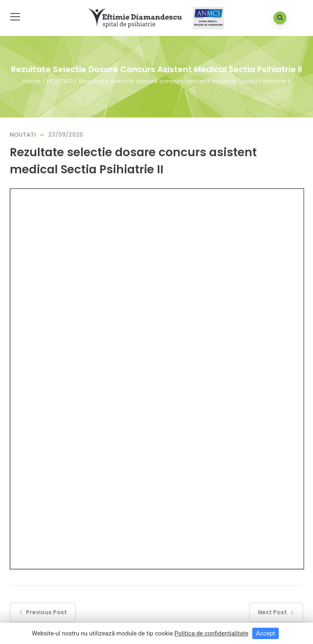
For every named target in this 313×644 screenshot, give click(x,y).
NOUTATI (60, 81)
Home (32, 81)
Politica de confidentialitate (211, 633)
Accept (266, 633)
